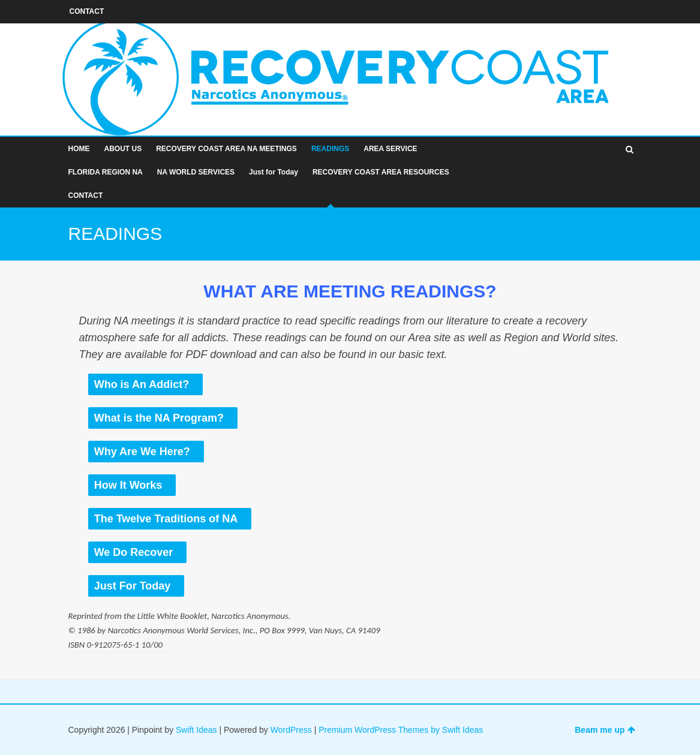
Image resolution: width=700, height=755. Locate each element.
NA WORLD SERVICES (196, 172)
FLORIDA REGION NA (106, 172)
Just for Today (274, 172)
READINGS (330, 149)
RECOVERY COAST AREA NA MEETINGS (226, 149)
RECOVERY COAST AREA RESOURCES (381, 172)
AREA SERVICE (390, 149)
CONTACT (86, 195)
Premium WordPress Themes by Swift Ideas (401, 730)
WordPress (291, 730)
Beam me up (605, 730)
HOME (79, 149)
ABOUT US (123, 149)
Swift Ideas (196, 730)
